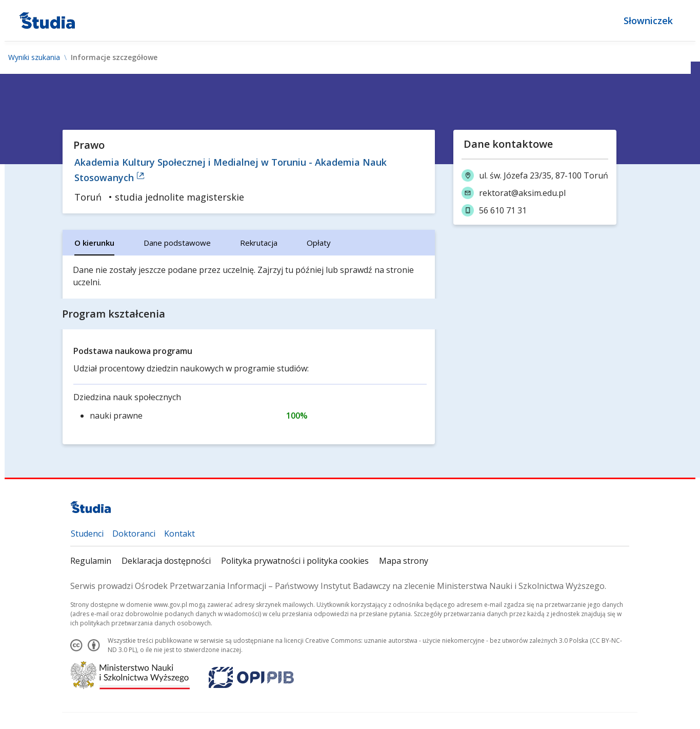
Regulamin (91, 561)
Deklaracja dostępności (167, 561)
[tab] (95, 243)
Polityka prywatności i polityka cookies (295, 561)
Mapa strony (404, 561)
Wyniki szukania (34, 57)
